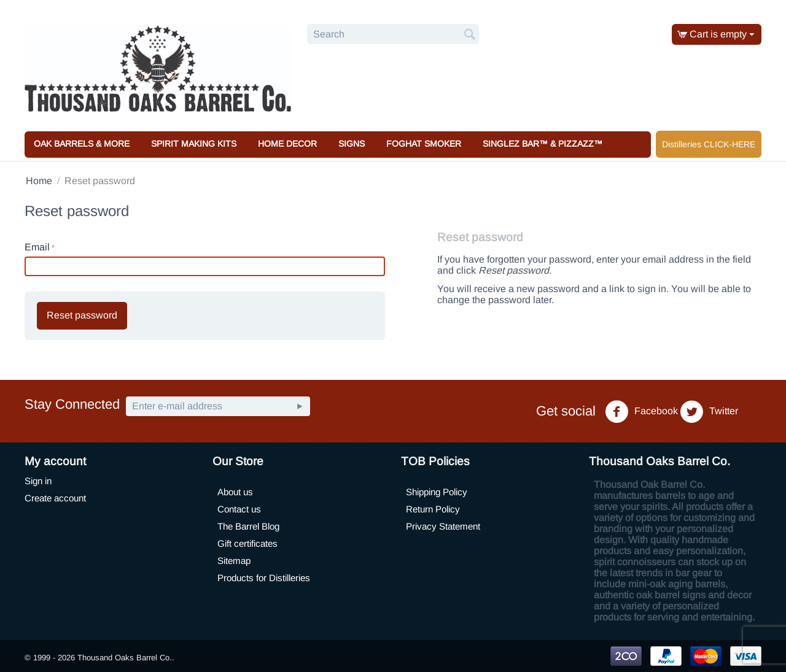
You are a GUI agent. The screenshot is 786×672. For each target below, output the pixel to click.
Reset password (82, 315)
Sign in (38, 481)
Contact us (239, 509)
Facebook (641, 412)
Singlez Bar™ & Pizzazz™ (543, 144)
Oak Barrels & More (82, 144)
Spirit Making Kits (194, 144)
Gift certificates (247, 543)
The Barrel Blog (248, 526)
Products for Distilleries (264, 578)
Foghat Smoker (424, 144)
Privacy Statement (443, 526)
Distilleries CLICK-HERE (709, 144)
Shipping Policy (437, 492)
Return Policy (433, 509)
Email (37, 247)
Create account (55, 498)
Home (39, 181)
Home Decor (287, 144)
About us (235, 492)
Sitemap (234, 561)
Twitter (709, 412)
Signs (352, 144)
